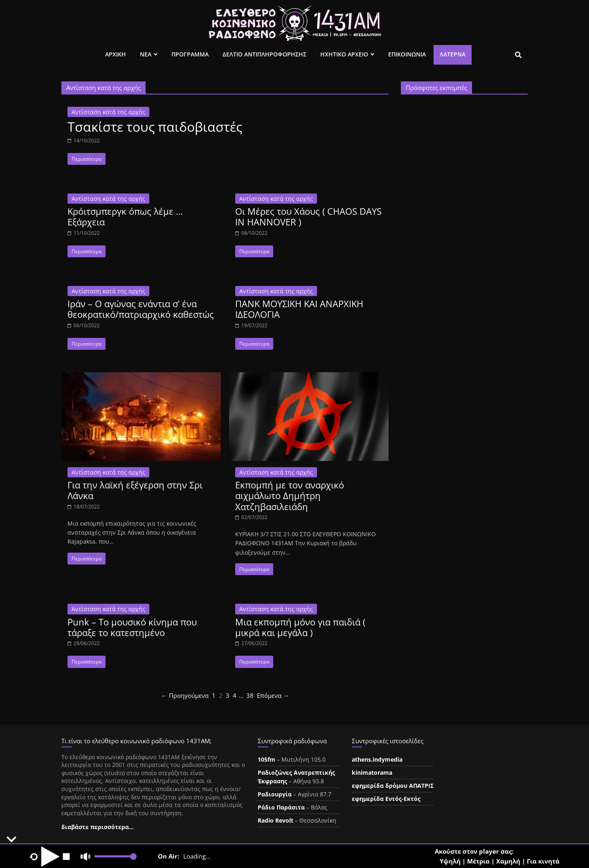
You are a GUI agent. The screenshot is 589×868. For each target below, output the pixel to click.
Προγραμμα (190, 54)
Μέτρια (478, 861)
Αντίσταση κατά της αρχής (108, 112)
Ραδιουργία (275, 794)
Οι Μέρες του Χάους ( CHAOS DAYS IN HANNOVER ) (308, 216)
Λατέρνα (453, 54)
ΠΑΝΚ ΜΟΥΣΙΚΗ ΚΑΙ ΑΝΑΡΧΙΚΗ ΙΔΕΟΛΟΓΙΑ (299, 309)
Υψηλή (450, 861)
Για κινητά (543, 861)
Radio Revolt (275, 820)
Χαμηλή (508, 861)
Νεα (146, 54)
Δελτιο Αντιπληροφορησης (264, 54)
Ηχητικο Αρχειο (344, 54)
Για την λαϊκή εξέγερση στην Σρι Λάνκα (135, 490)
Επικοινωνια (407, 54)
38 (250, 695)
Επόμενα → (273, 695)
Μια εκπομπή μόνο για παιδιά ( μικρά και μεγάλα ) (300, 627)
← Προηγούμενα (185, 695)
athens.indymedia (377, 759)
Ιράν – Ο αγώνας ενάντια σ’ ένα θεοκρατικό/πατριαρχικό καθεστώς (141, 309)
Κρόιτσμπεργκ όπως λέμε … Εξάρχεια (125, 216)
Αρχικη (116, 54)
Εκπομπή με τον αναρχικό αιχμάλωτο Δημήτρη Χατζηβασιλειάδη (290, 496)
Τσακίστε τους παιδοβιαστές (155, 127)
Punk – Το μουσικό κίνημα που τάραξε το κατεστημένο (132, 627)
